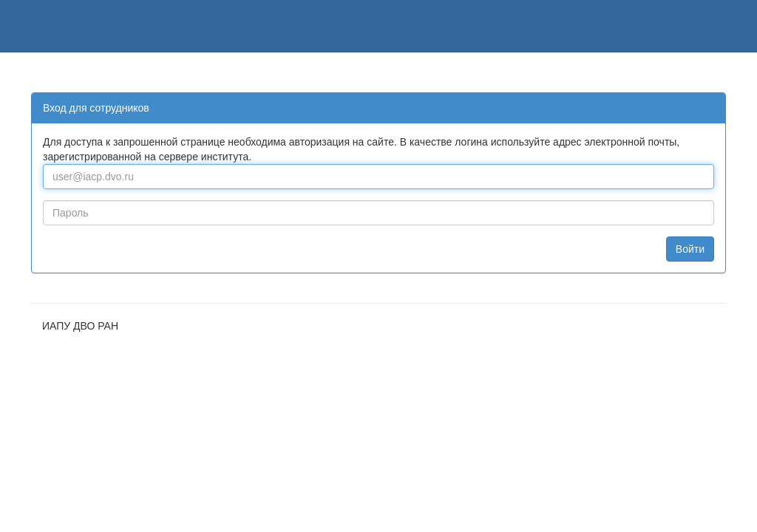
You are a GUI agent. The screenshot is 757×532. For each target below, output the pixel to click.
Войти (690, 249)
